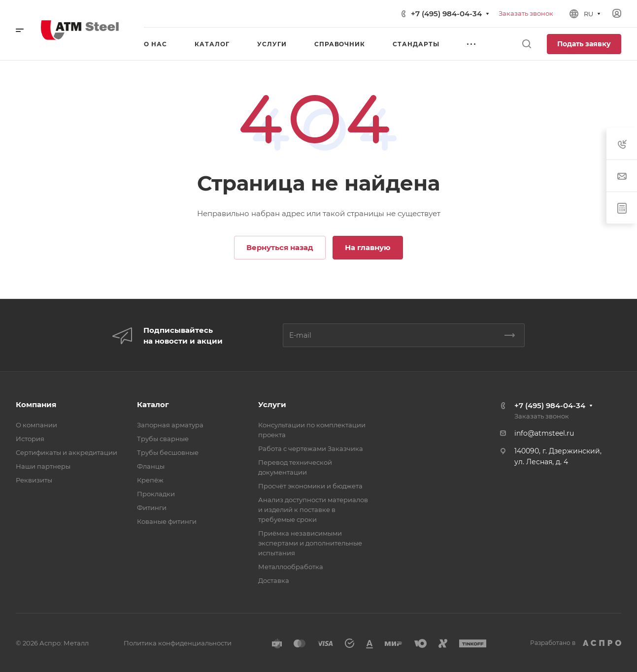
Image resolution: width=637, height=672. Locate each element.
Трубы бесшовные (168, 452)
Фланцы (151, 466)
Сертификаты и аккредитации (67, 452)
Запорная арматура (170, 425)
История (30, 439)
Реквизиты (34, 480)
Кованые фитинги (167, 521)
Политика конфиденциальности (178, 643)
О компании (36, 425)
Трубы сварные (163, 439)
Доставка (274, 580)
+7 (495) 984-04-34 (446, 14)
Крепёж (150, 480)
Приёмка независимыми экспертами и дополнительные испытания (310, 543)
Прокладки (156, 494)
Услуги (272, 404)
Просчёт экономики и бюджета (310, 486)
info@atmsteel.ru (544, 433)
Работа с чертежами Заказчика (311, 448)
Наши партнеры (43, 466)
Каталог (153, 404)
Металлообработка (291, 567)
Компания (36, 404)
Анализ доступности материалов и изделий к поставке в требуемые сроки (313, 510)
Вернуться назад (280, 247)
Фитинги (152, 508)
